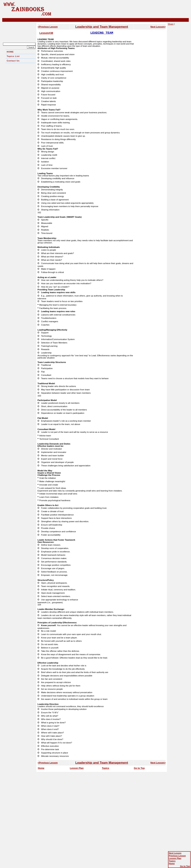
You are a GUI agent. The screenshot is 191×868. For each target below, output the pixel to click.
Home (41, 768)
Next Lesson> (158, 27)
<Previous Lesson (48, 27)
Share (171, 24)
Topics (105, 768)
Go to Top (139, 768)
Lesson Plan (77, 768)
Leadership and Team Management (102, 27)
